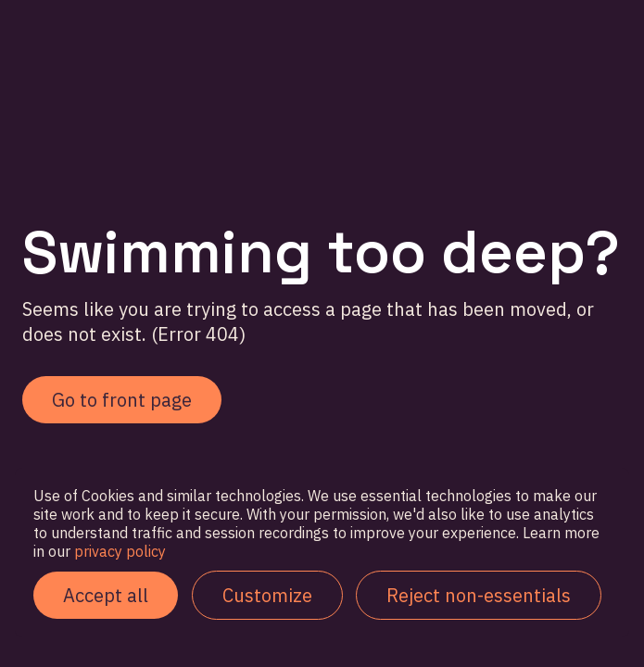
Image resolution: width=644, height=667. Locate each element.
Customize (267, 595)
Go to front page (122, 400)
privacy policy (118, 551)
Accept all (106, 595)
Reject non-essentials (479, 595)
